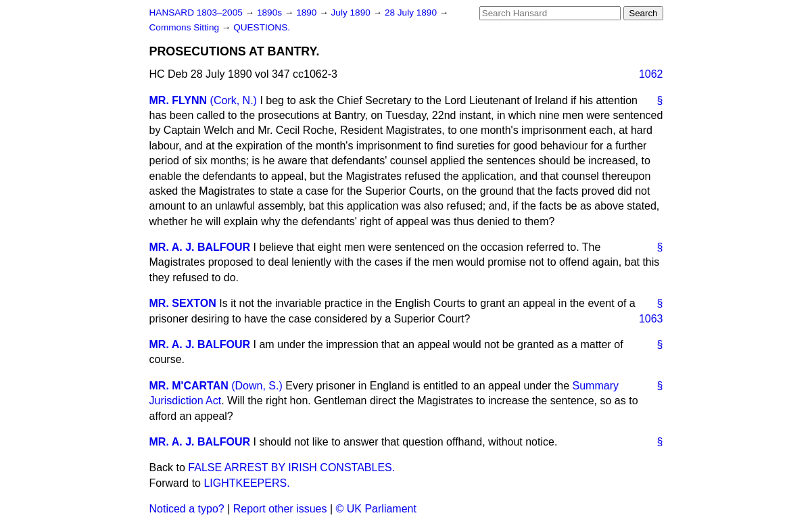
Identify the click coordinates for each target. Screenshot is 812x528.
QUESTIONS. (262, 27)
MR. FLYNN (178, 100)
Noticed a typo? (187, 509)
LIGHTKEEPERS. (246, 483)
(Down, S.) (257, 386)
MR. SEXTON (183, 303)
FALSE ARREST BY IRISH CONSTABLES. (291, 467)
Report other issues (280, 509)
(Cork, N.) (234, 100)
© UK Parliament (376, 509)
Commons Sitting (186, 27)
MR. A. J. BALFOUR (200, 247)
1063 (651, 319)
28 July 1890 (412, 13)
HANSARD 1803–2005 (196, 13)
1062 (651, 74)
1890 (308, 13)
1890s (271, 13)
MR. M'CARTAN (189, 386)
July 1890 (352, 13)
